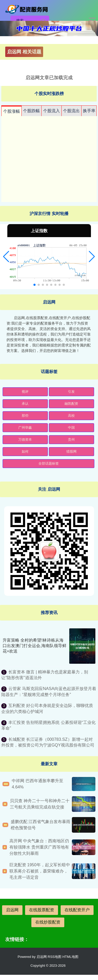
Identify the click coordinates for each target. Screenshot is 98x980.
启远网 (12, 910)
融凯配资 (71, 404)
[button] (6, 257)
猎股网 (71, 451)
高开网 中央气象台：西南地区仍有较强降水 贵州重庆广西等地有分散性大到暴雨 (39, 847)
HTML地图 (70, 957)
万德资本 (25, 440)
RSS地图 (54, 957)
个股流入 (51, 111)
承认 (25, 404)
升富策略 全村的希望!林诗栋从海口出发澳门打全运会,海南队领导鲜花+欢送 (34, 646)
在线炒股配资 (48, 922)
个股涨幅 (11, 111)
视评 (25, 392)
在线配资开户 (77, 910)
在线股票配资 (42, 910)
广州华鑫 (25, 428)
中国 (71, 428)
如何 (25, 451)
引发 (71, 392)
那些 (25, 416)
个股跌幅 (31, 111)
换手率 (89, 111)
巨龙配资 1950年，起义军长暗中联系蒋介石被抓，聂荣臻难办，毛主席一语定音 (40, 871)
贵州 (71, 440)
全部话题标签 (49, 463)
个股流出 (71, 111)
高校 (71, 416)
